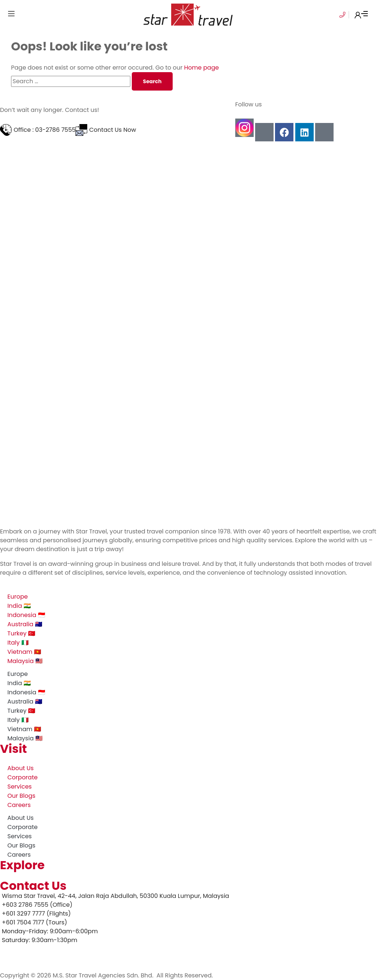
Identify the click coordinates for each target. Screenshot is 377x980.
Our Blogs (21, 796)
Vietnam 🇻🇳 (24, 652)
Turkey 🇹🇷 (21, 633)
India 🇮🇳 (19, 606)
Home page (201, 68)
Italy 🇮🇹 (18, 643)
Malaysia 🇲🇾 (25, 661)
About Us (20, 768)
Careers (19, 805)
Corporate (22, 777)
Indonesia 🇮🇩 (26, 615)
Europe (17, 597)
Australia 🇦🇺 (25, 624)
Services (20, 787)
